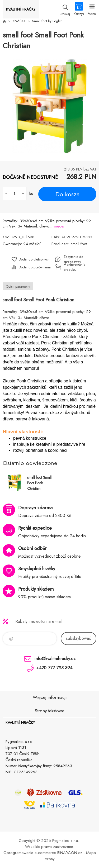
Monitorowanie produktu (74, 267)
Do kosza (67, 194)
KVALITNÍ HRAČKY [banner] (21, 9)
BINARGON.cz (70, 853)
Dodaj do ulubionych (34, 259)
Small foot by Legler (47, 21)
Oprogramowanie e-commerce (30, 853)
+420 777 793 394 (54, 668)
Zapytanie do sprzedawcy (73, 259)
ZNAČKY (19, 21)
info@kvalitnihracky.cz (55, 658)
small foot (79, 244)
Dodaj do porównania (35, 267)
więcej (59, 226)
